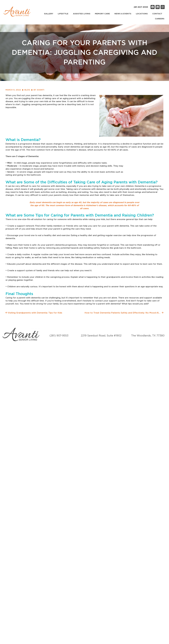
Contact (157, 14)
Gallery (49, 14)
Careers (160, 19)
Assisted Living (82, 14)
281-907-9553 (141, 7)
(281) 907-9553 (59, 336)
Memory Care (102, 14)
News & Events (123, 14)
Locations (142, 14)
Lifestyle (63, 14)
